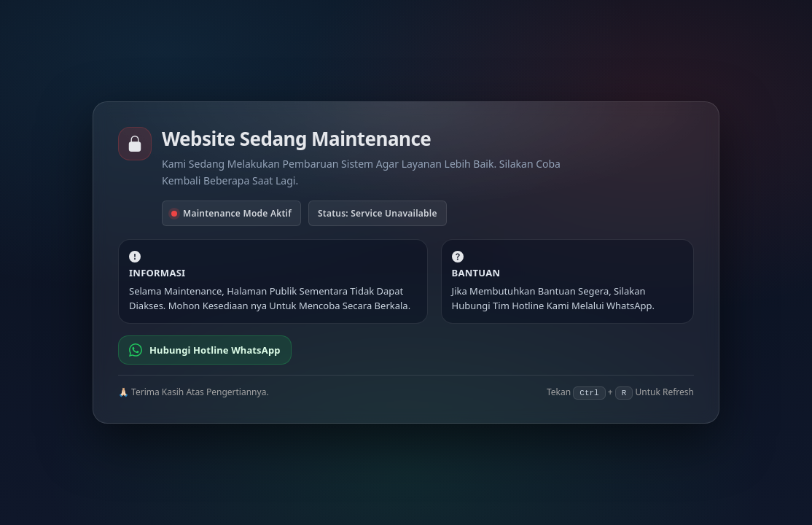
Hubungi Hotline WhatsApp (205, 350)
